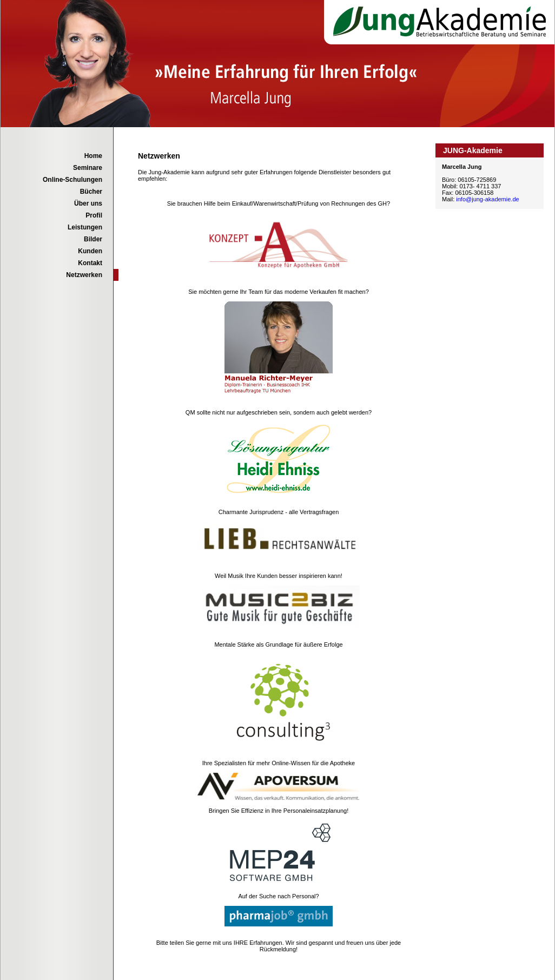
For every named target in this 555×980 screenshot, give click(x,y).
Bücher (91, 192)
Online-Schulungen (72, 180)
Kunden (90, 251)
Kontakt (90, 263)
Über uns (88, 203)
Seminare (88, 168)
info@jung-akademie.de (487, 199)
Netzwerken (84, 275)
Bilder (93, 239)
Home (93, 156)
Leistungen (85, 227)
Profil (94, 215)
